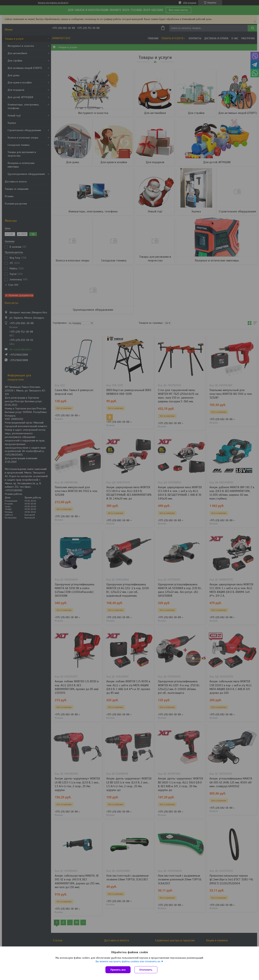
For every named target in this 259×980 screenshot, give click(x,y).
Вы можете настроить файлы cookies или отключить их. (128, 961)
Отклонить (146, 970)
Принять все (118, 970)
